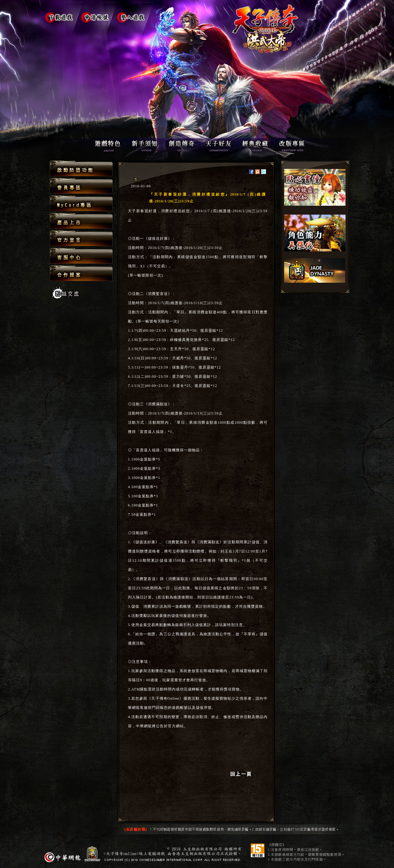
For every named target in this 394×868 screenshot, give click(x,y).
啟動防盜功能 (81, 169)
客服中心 (81, 256)
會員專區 (81, 186)
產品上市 (81, 221)
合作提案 (81, 273)
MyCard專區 (81, 204)
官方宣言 (81, 239)
